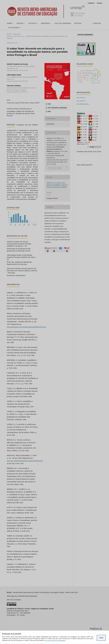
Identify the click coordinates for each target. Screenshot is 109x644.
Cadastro (91, 3)
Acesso (100, 3)
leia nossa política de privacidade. (55, 640)
